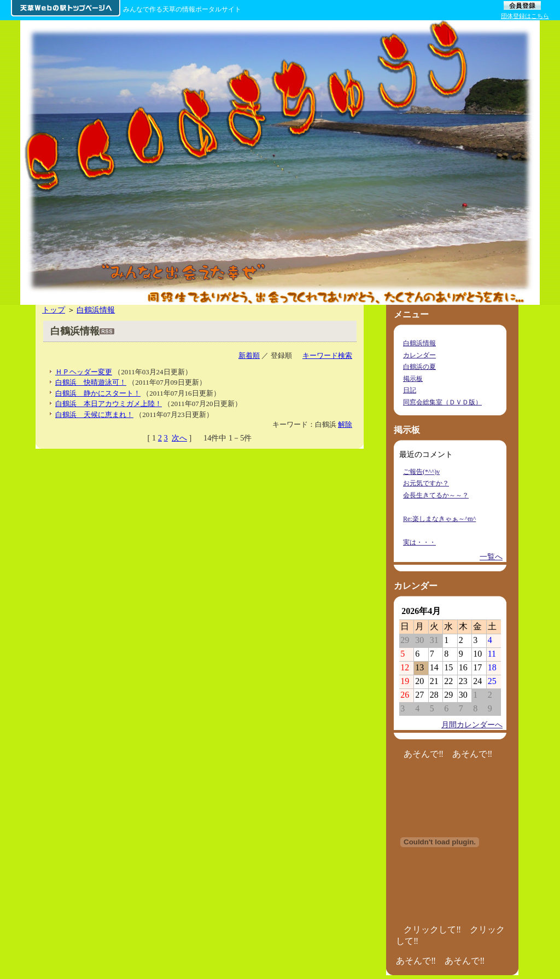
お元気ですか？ (426, 483)
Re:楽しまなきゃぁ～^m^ (439, 519)
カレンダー (419, 355)
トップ (54, 310)
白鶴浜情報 (96, 310)
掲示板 (413, 379)
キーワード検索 (327, 355)
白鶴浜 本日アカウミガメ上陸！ (109, 404)
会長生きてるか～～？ (436, 495)
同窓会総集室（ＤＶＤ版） (442, 402)
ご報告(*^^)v (421, 472)
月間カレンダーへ (472, 725)
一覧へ (491, 557)
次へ (179, 438)
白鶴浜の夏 (419, 367)
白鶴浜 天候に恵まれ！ (94, 415)
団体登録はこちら (525, 16)
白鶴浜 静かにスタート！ (98, 393)
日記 (410, 390)
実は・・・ (419, 542)
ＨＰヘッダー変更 (84, 372)
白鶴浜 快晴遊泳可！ (91, 382)
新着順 (249, 355)
